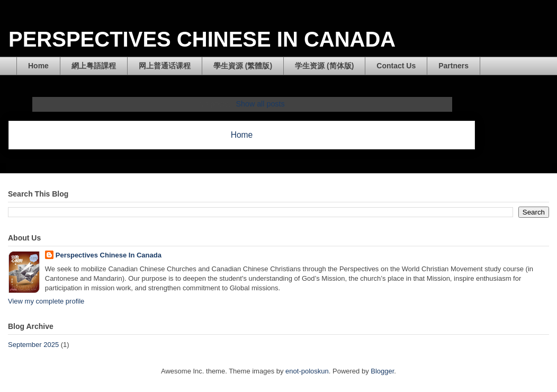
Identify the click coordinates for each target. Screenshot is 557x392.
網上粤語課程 (94, 66)
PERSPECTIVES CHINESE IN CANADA (202, 39)
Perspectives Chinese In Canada (109, 255)
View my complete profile (46, 301)
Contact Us (396, 66)
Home (38, 66)
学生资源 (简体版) (324, 66)
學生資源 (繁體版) (243, 66)
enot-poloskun (307, 371)
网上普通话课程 (165, 66)
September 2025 (33, 345)
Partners (453, 66)
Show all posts (260, 104)
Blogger (382, 371)
